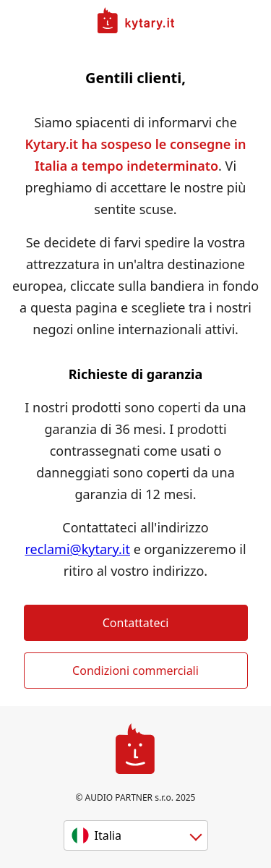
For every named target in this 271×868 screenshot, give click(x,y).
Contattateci (136, 623)
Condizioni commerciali (135, 671)
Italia (108, 835)
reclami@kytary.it (77, 549)
